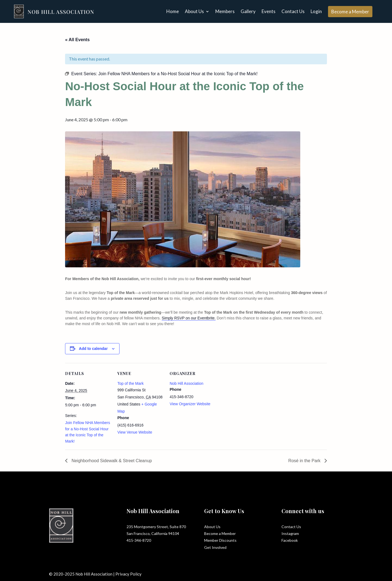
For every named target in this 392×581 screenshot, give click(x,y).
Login (316, 11)
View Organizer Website (190, 404)
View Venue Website (135, 432)
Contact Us (293, 11)
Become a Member (350, 12)
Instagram (290, 533)
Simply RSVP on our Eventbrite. (189, 318)
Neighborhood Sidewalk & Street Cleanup (111, 461)
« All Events (77, 40)
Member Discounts (220, 540)
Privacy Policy (128, 574)
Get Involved (215, 547)
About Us (194, 11)
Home (173, 11)
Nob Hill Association (186, 383)
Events (269, 11)
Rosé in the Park (305, 461)
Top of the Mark (131, 383)
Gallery (248, 11)
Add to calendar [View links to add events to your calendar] (93, 349)
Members (225, 11)
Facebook (290, 540)
